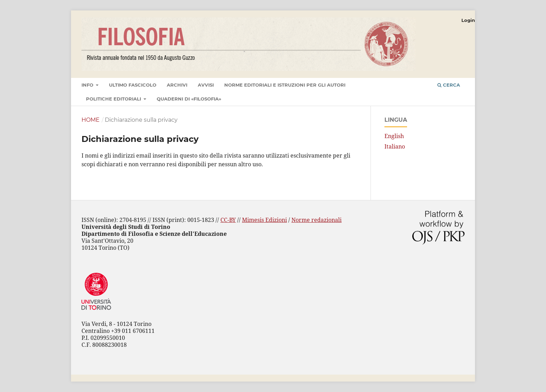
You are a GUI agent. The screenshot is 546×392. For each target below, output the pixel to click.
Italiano (395, 146)
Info (88, 85)
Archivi (177, 85)
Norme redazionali (317, 220)
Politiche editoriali (114, 99)
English (394, 136)
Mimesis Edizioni (264, 220)
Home (91, 120)
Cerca (449, 85)
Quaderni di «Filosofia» (189, 99)
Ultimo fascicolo (133, 85)
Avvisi (206, 85)
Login (468, 20)
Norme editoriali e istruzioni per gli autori (285, 85)
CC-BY (228, 220)
